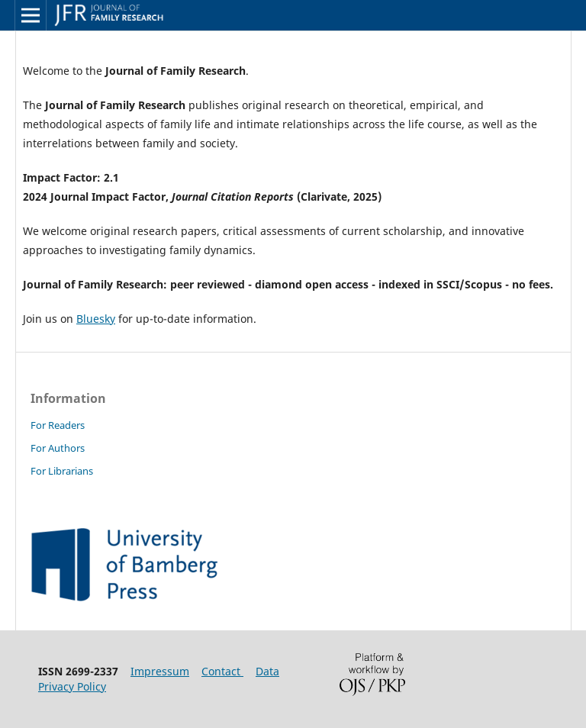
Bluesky (96, 319)
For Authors (58, 448)
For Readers (58, 425)
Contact (222, 671)
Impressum (160, 671)
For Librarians (62, 471)
